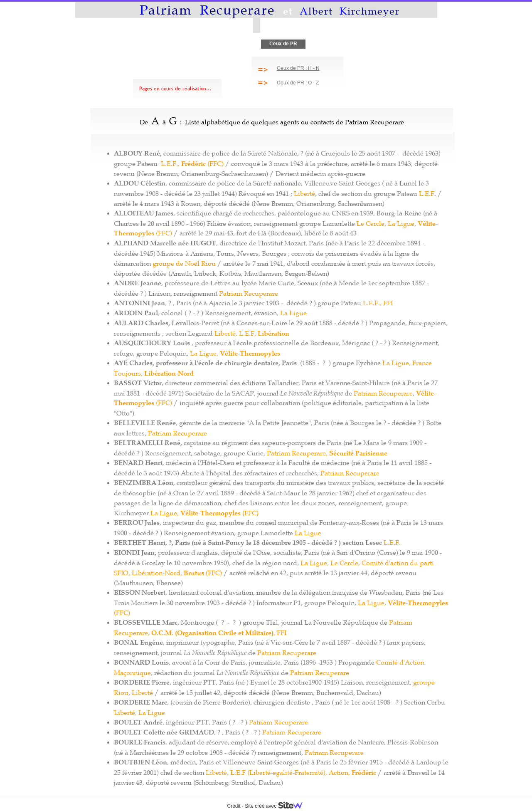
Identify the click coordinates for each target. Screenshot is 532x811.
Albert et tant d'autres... (185, 43)
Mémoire (128, 43)
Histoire (241, 43)
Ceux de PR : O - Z (298, 83)
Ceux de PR (283, 43)
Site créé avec (277, 806)
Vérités (325, 43)
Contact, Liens (369, 43)
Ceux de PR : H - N (298, 68)
